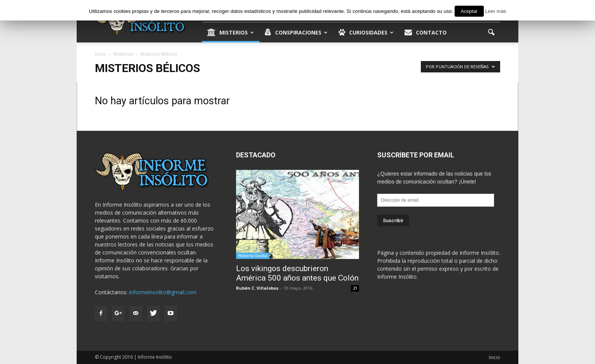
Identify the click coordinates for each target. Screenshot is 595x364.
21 (355, 288)
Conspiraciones (296, 33)
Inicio (494, 357)
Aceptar (469, 11)
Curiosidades (366, 33)
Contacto (426, 33)
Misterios (231, 33)
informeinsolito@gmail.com (163, 292)
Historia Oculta (253, 256)
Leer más (496, 11)
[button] (491, 33)
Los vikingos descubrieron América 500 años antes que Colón (297, 273)
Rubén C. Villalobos (257, 288)
